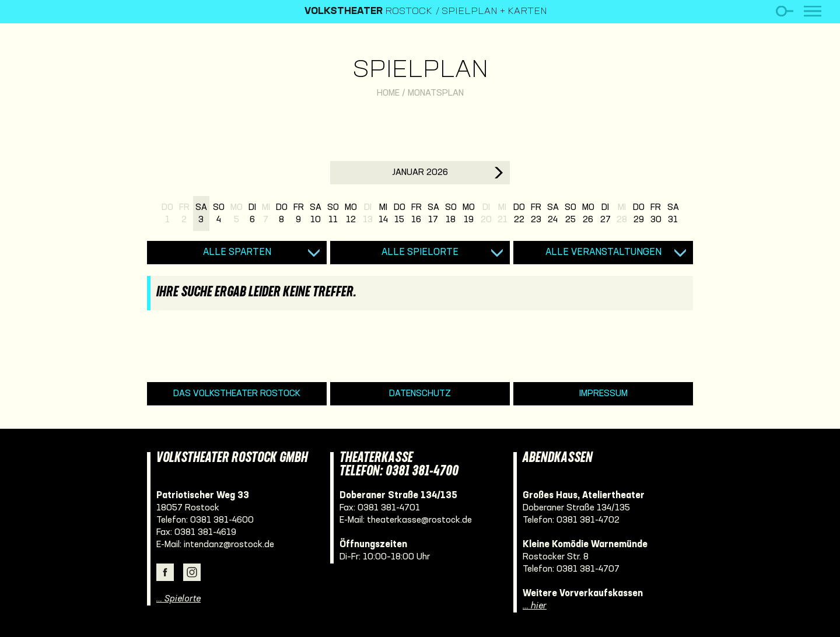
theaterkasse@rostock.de (419, 520)
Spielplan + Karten (494, 12)
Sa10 (316, 214)
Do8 (282, 214)
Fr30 (656, 214)
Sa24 (553, 214)
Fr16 (416, 214)
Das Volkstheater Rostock (237, 394)
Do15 (400, 214)
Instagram (192, 572)
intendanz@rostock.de (229, 545)
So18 (451, 214)
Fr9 (299, 214)
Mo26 (588, 214)
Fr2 (184, 214)
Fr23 (536, 214)
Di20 (486, 214)
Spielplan (420, 71)
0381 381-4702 (588, 520)
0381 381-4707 (588, 569)
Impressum (603, 394)
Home (388, 93)
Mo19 (469, 214)
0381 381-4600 (222, 520)
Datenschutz (420, 394)
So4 (219, 214)
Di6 (252, 214)
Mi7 (266, 214)
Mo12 (351, 214)
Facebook (165, 572)
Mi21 (503, 214)
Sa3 (201, 214)
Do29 (639, 214)
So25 (570, 214)
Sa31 (673, 214)
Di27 (605, 214)
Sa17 (433, 214)
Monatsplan (436, 93)
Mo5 (237, 214)
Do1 (167, 214)
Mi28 (622, 214)
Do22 (519, 214)
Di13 (368, 214)
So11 (333, 214)
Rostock (368, 12)
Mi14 (383, 214)
